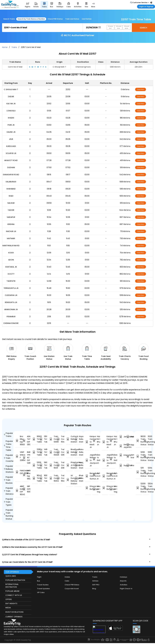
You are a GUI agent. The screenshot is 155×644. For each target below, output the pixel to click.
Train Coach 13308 (52, 439)
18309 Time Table (42, 478)
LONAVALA (11, 111)
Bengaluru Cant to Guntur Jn (88, 476)
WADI (11, 196)
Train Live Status (72, 19)
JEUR (11, 139)
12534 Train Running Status (146, 488)
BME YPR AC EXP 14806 (25, 458)
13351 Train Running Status (146, 456)
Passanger (129, 437)
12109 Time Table (35, 465)
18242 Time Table (35, 478)
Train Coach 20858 (59, 465)
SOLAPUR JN (11, 153)
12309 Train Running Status (139, 488)
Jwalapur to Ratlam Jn (95, 459)
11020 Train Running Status (146, 440)
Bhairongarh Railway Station (78, 478)
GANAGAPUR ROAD (11, 175)
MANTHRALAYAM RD (11, 246)
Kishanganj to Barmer (95, 475)
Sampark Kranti (129, 456)
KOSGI (11, 253)
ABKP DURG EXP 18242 (18, 490)
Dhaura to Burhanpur (88, 488)
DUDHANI (11, 167)
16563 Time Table (35, 439)
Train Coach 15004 (52, 478)
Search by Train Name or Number (31, 19)
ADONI (11, 260)
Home (5, 47)
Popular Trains (8, 435)
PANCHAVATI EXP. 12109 (18, 472)
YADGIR (11, 210)
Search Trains (9, 19)
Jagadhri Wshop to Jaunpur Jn (88, 460)
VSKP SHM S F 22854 (18, 456)
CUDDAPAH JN (11, 295)
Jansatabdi (122, 437)
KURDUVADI (11, 146)
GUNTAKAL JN (11, 267)
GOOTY (11, 274)
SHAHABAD (11, 189)
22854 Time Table (35, 452)
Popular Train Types (8, 502)
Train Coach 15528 (59, 478)
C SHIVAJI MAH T (11, 89)
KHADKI (11, 118)
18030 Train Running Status (139, 440)
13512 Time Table (42, 439)
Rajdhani (129, 445)
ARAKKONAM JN (11, 309)
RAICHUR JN (11, 231)
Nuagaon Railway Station (78, 465)
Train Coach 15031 (52, 465)
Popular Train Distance (9, 491)
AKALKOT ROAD (11, 160)
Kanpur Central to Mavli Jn (88, 442)
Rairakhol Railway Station (78, 452)
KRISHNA (11, 224)
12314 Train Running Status (146, 472)
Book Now (141, 89)
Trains (14, 47)
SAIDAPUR (11, 217)
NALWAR (11, 203)
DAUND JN (11, 132)
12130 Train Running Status (139, 456)
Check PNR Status (55, 19)
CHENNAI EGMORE (11, 323)
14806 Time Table (42, 452)
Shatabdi (129, 465)
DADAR (11, 97)
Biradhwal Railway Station (70, 452)
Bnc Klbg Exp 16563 (18, 440)
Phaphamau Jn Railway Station (70, 465)
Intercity (122, 455)
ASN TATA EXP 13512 (25, 440)
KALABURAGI (11, 182)
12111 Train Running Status (139, 472)
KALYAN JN (11, 104)
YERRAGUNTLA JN (11, 288)
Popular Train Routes (8, 480)
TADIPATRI (11, 281)
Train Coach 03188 (59, 452)
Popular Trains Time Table (8, 446)
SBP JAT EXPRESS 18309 (25, 489)
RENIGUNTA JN (11, 302)
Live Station (87, 19)
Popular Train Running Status (9, 514)
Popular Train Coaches (9, 458)
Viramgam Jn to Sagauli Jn (95, 489)
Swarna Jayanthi (122, 446)
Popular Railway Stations (9, 469)
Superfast (122, 465)
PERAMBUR (11, 317)
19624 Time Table (42, 465)
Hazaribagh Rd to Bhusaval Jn (95, 440)
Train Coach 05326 (52, 452)
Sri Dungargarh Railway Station (70, 480)
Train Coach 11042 (59, 439)
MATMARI (11, 238)
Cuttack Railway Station (70, 439)
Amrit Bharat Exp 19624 (25, 475)
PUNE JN (11, 125)
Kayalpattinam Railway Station (78, 439)
